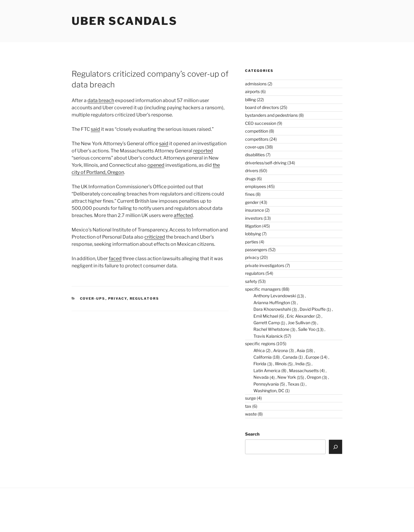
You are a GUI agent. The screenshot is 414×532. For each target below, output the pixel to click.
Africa (259, 350)
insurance (254, 210)
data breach (101, 100)
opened (156, 165)
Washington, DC (269, 391)
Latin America (267, 370)
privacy (118, 298)
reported (203, 151)
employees (256, 186)
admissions (256, 84)
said (95, 129)
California (263, 357)
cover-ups (93, 298)
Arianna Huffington (272, 303)
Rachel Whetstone (271, 329)
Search (252, 434)
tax (248, 406)
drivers (252, 170)
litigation (253, 226)
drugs (250, 179)
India (300, 364)
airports (252, 91)
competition (257, 131)
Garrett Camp (267, 323)
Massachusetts (304, 370)
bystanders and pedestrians (271, 115)
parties (252, 242)
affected (183, 215)
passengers (256, 250)
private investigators (265, 265)
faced (115, 259)
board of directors (262, 107)
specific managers (263, 289)
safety (251, 281)
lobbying (253, 234)
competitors (257, 139)
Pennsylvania (266, 384)
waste (251, 414)
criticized (155, 237)
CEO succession (261, 123)
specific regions (260, 344)
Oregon (314, 377)
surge (250, 398)
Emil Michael (266, 316)
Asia (301, 350)
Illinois (281, 364)
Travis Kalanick (268, 336)
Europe (312, 357)
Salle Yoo (307, 329)
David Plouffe (313, 309)
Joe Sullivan (299, 323)
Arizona (281, 350)
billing (250, 100)
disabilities (255, 155)
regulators (145, 298)
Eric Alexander (301, 316)
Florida (260, 364)
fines (250, 194)
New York (287, 377)
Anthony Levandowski (275, 296)
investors (254, 218)
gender (252, 202)
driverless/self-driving (266, 163)
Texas (293, 384)
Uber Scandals (124, 21)
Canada (290, 357)
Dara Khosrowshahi (272, 309)
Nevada (261, 377)
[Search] (336, 447)
